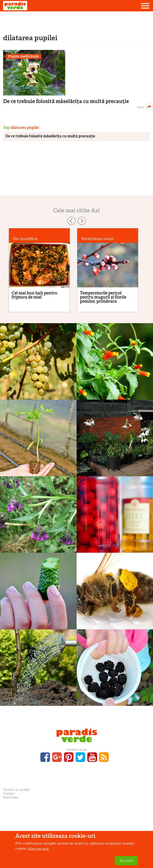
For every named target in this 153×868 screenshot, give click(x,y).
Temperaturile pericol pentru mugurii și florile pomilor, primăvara (103, 297)
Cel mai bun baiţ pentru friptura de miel (34, 295)
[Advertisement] (77, 22)
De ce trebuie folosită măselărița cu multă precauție (66, 101)
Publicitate (11, 798)
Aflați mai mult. (39, 849)
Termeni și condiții (16, 790)
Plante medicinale (23, 56)
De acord (126, 861)
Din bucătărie (25, 239)
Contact (9, 794)
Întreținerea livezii (98, 239)
